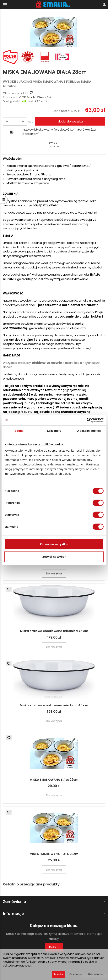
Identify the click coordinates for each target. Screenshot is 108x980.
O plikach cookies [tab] (89, 431)
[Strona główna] (54, 5)
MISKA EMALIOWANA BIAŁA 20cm (54, 854)
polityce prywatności (17, 966)
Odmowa (76, 974)
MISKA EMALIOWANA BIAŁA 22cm (54, 780)
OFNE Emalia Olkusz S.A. (35, 97)
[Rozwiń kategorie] (5, 5)
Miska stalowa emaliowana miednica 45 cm (54, 631)
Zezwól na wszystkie (54, 544)
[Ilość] (15, 121)
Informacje (54, 914)
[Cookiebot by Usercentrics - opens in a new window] (87, 420)
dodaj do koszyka (70, 121)
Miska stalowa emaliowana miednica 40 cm (54, 705)
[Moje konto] (104, 5)
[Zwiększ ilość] (7, 121)
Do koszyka (54, 573)
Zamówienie (54, 902)
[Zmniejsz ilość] (23, 121)
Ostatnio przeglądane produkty (31, 884)
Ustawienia (96, 974)
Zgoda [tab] (19, 431)
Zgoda (58, 974)
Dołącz (54, 947)
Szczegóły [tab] (54, 431)
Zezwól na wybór (54, 557)
